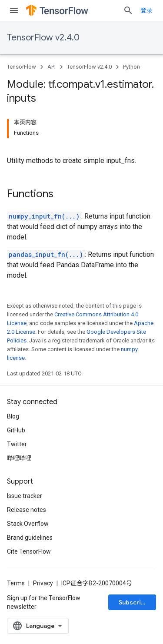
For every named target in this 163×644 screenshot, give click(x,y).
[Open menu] (14, 10)
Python (131, 67)
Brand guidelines (30, 538)
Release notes (27, 510)
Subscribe (134, 602)
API (52, 67)
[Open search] (128, 10)
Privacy (43, 583)
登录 (146, 10)
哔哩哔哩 (19, 458)
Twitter (17, 444)
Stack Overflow (28, 524)
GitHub (16, 430)
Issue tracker (25, 496)
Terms (16, 583)
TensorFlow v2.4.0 (43, 38)
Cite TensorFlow (29, 551)
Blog (13, 416)
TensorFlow (22, 67)
